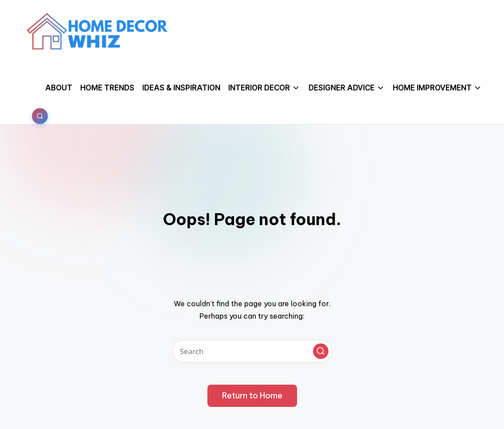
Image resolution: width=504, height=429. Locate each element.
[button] (321, 351)
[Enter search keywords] (252, 351)
